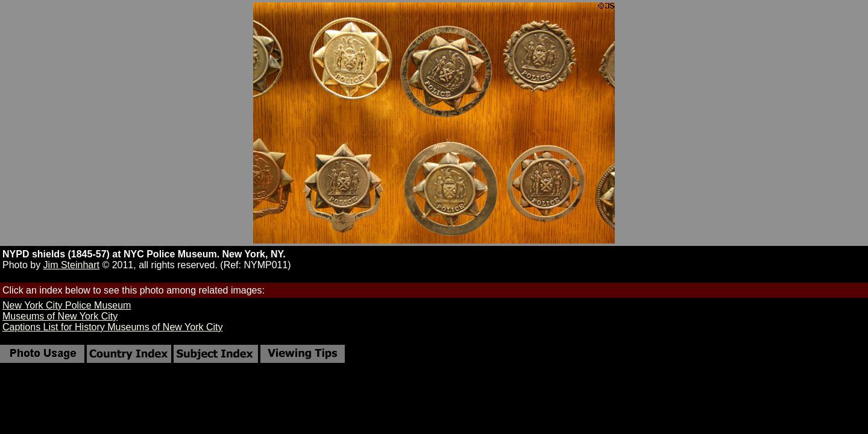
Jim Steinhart (71, 265)
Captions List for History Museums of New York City (112, 327)
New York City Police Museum (67, 305)
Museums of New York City (60, 316)
